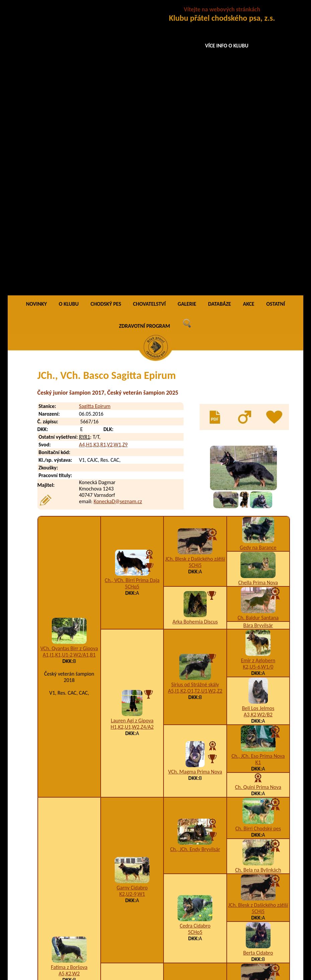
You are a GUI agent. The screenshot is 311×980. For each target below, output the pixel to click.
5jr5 (195, 822)
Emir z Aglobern (258, 372)
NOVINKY (36, 15)
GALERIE (187, 15)
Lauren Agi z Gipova (132, 432)
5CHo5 (195, 643)
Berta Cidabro (258, 664)
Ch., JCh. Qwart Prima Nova (258, 801)
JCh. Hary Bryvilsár (258, 753)
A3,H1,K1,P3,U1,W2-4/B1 (258, 760)
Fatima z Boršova (69, 678)
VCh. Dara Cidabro (195, 815)
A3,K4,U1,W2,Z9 (195, 739)
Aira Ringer (258, 843)
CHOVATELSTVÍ (149, 15)
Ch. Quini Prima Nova (258, 498)
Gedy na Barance (258, 259)
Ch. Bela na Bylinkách (258, 581)
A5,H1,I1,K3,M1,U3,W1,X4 (132, 777)
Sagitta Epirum (95, 117)
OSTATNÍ (276, 15)
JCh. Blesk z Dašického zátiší (195, 270)
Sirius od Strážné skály (195, 395)
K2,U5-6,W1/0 (258, 378)
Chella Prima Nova (258, 294)
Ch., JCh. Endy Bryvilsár (195, 561)
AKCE (248, 15)
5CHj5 (195, 276)
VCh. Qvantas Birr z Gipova (69, 359)
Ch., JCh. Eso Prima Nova (258, 467)
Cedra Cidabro (195, 637)
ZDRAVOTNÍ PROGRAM (145, 37)
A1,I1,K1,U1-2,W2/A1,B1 (69, 366)
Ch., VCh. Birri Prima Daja (132, 291)
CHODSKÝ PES (106, 15)
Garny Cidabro (132, 599)
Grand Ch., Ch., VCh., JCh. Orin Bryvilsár (195, 729)
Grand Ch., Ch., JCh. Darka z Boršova (132, 767)
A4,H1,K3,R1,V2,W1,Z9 (103, 156)
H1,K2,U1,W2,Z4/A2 (132, 438)
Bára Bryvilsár (258, 337)
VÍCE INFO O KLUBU (227, 46)
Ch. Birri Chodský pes (258, 540)
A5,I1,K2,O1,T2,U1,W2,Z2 (195, 402)
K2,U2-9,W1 (132, 605)
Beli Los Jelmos (258, 419)
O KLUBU (69, 15)
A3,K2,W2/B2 (258, 426)
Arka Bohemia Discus (195, 333)
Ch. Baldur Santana (258, 329)
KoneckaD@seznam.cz (118, 212)
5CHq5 (132, 298)
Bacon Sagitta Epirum (86, 933)
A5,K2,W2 (69, 685)
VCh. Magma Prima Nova (195, 483)
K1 (258, 474)
